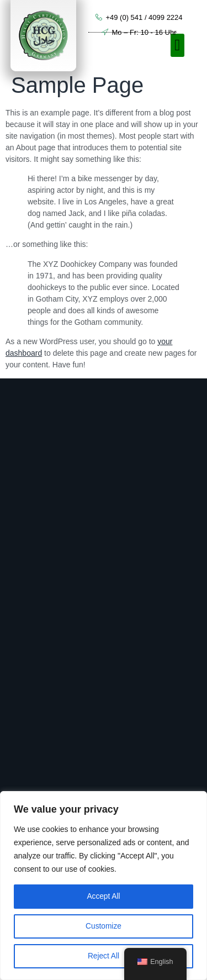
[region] (104, 886)
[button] (177, 45)
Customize (103, 926)
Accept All (104, 897)
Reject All (103, 956)
